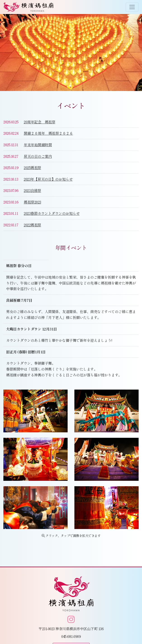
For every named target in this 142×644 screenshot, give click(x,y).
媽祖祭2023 (32, 202)
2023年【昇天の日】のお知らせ (48, 179)
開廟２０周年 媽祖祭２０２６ (48, 133)
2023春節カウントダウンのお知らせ (52, 213)
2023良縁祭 (32, 190)
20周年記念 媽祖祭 (39, 122)
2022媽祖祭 (32, 225)
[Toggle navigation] (132, 7)
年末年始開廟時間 (38, 145)
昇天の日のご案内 (38, 156)
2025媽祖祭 (32, 168)
